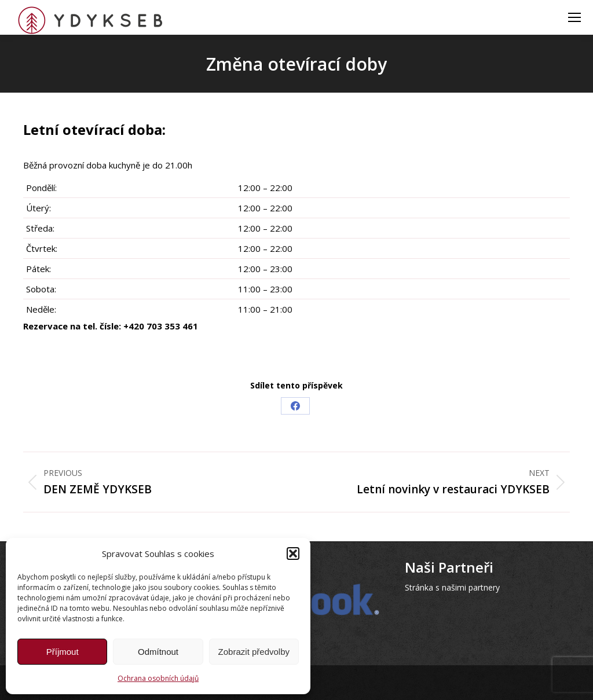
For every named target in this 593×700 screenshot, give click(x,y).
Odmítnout (158, 652)
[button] (293, 554)
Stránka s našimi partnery (452, 587)
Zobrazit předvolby (254, 652)
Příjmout (63, 652)
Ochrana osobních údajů (158, 678)
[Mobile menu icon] (574, 17)
